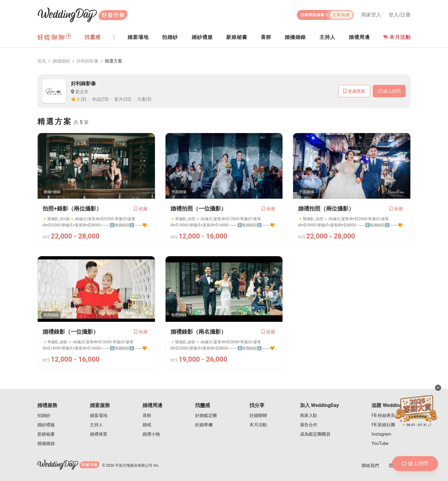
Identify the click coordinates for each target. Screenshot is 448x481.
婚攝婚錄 (46, 443)
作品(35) (100, 99)
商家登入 (371, 15)
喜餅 (147, 415)
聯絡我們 (370, 465)
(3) (84, 99)
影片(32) (123, 99)
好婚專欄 (204, 425)
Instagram (381, 434)
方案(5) (144, 99)
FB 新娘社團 (383, 425)
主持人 (96, 425)
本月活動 (397, 37)
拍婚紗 (44, 415)
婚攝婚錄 (61, 61)
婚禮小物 (151, 434)
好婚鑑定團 (206, 415)
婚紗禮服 (46, 425)
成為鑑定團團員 (315, 434)
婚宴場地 (99, 415)
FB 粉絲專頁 (383, 415)
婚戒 (147, 425)
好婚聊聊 (258, 415)
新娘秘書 (46, 434)
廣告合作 (309, 425)
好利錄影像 (87, 61)
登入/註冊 (400, 15)
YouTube (380, 443)
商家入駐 (309, 415)
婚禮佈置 (99, 434)
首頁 (42, 61)
